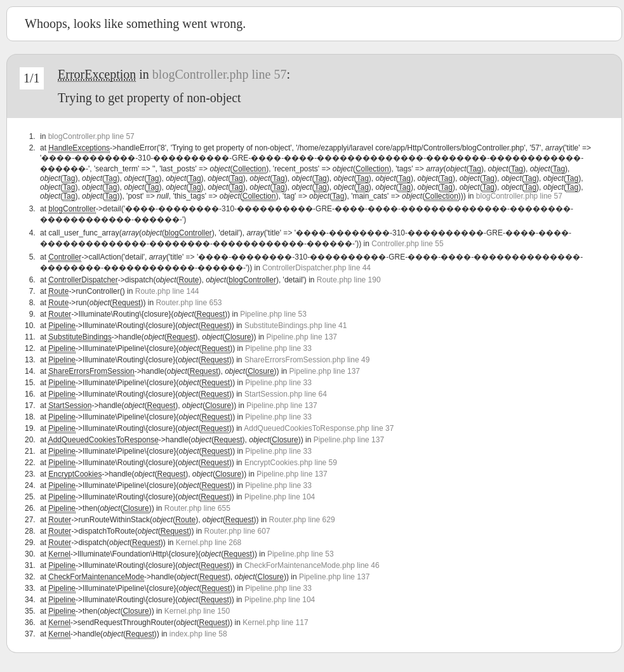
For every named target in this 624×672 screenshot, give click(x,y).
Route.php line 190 (349, 280)
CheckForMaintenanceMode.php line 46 (312, 565)
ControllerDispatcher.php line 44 (316, 268)
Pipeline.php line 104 (280, 497)
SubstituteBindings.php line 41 (295, 326)
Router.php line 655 (197, 508)
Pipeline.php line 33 (278, 348)
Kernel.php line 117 (275, 623)
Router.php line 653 (189, 303)
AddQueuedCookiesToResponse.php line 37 (319, 428)
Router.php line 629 (302, 520)
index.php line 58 (198, 634)
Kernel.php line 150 (197, 611)
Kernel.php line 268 (209, 543)
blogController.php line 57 (220, 74)
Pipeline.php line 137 (302, 337)
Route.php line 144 (167, 291)
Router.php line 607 (237, 531)
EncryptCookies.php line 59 (291, 463)
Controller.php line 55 (407, 244)
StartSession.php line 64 (286, 394)
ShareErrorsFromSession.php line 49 (307, 360)
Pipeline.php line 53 (273, 314)
